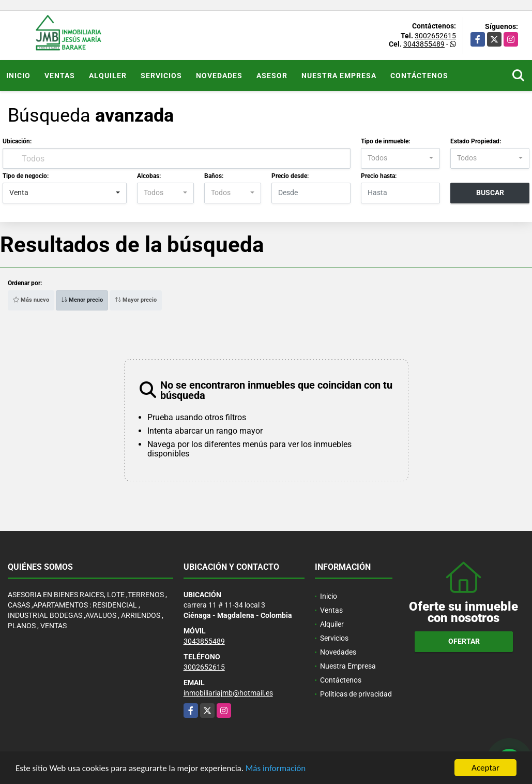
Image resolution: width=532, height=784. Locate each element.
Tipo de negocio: (26, 176)
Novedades (219, 76)
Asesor (272, 76)
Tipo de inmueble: (385, 141)
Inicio (18, 76)
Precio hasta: (379, 176)
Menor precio (82, 300)
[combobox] (400, 158)
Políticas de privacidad (356, 694)
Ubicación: (17, 141)
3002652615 (435, 36)
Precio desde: (290, 176)
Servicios (161, 76)
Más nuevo (31, 300)
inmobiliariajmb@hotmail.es (228, 693)
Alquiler (108, 76)
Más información (276, 768)
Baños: (214, 176)
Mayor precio (136, 300)
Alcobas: (149, 176)
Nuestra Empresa (339, 76)
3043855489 (424, 44)
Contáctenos (419, 76)
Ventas (60, 76)
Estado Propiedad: (476, 141)
